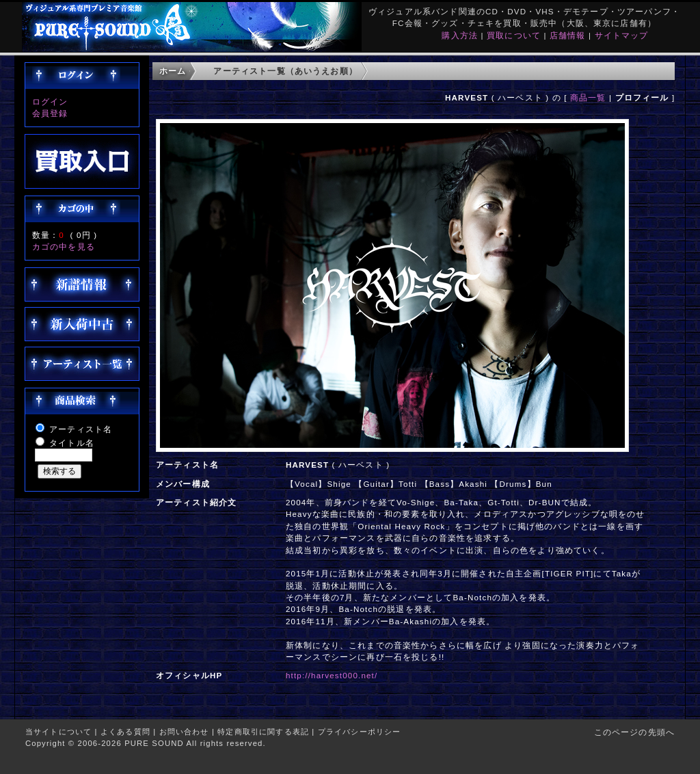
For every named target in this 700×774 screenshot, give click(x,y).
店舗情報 (568, 35)
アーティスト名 (81, 429)
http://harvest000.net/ (332, 675)
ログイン (50, 102)
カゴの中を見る (64, 246)
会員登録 (50, 113)
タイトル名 (72, 443)
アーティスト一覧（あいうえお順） (285, 71)
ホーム (173, 71)
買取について (514, 35)
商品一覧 (588, 97)
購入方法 (460, 35)
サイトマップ (622, 35)
